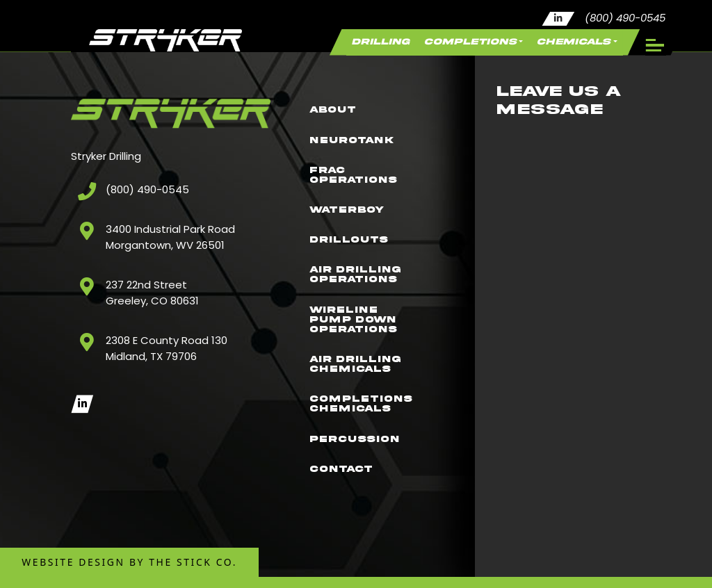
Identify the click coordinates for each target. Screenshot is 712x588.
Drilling (336, 45)
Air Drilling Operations (364, 272)
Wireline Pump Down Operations (361, 324)
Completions (441, 45)
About (338, 80)
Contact (348, 498)
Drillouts (356, 231)
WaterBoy (354, 197)
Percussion (363, 464)
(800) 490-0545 (625, 18)
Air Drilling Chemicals (364, 376)
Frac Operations (361, 156)
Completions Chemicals (369, 423)
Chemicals (564, 45)
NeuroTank (359, 115)
